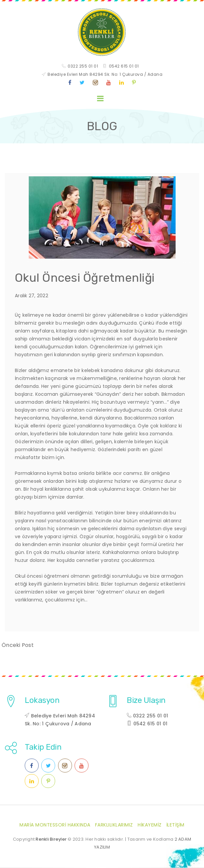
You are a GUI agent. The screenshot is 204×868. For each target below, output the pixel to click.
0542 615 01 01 (124, 66)
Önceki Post (18, 645)
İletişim (175, 825)
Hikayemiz (150, 825)
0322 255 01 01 (83, 66)
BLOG (102, 127)
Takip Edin (43, 747)
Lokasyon (42, 701)
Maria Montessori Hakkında (55, 825)
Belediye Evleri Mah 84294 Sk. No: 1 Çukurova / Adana (105, 75)
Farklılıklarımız (114, 825)
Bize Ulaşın (146, 701)
